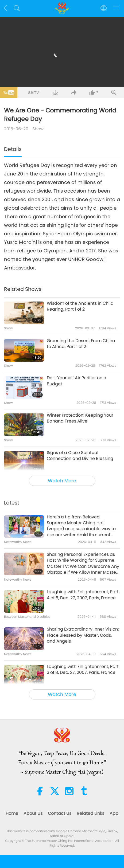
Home (12, 813)
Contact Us (60, 813)
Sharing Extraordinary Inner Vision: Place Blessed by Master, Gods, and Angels (83, 635)
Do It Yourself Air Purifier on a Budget (77, 381)
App (114, 813)
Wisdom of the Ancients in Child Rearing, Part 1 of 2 (80, 306)
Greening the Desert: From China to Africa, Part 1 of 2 (81, 344)
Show (38, 129)
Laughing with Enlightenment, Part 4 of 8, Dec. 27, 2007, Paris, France (83, 595)
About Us (33, 813)
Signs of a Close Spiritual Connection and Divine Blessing (80, 456)
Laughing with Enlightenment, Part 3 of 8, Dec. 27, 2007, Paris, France (83, 670)
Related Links (90, 813)
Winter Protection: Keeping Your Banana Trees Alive (80, 418)
